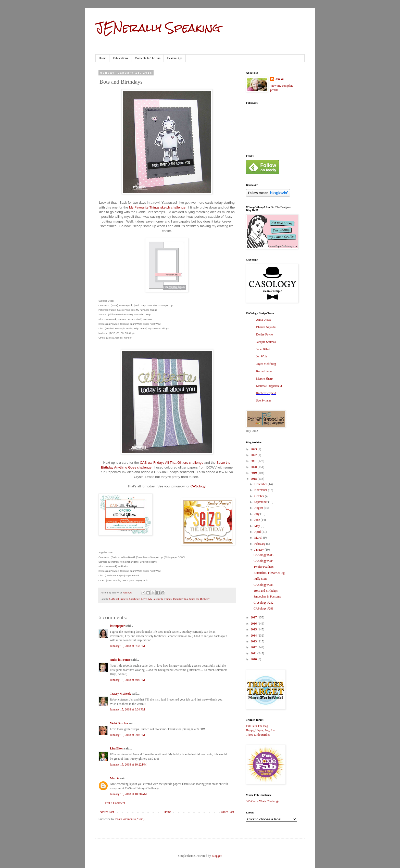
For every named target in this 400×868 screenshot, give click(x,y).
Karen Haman (265, 371)
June (258, 520)
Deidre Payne (264, 334)
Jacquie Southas (266, 342)
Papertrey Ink (180, 599)
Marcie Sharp (264, 379)
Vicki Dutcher (119, 723)
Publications (120, 58)
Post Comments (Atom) (130, 819)
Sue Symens (264, 400)
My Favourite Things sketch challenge (157, 207)
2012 (254, 647)
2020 (254, 467)
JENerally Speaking (158, 28)
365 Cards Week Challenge (262, 801)
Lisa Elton (117, 748)
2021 (254, 461)
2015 (254, 629)
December (261, 484)
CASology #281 (264, 608)
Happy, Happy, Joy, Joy (260, 730)
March (259, 538)
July (257, 514)
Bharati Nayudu (266, 327)
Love (144, 599)
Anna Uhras (264, 320)
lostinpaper (117, 626)
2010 (254, 659)
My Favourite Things (160, 599)
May (258, 526)
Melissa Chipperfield (269, 386)
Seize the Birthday (199, 599)
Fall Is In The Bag (257, 726)
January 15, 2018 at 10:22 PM (128, 765)
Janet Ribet (263, 349)
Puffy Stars (260, 579)
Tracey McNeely (121, 694)
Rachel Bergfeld (266, 393)
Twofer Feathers (264, 567)
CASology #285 (264, 555)
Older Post (227, 812)
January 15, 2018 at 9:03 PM (127, 735)
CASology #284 (264, 561)
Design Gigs (175, 58)
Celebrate (135, 599)
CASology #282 (264, 603)
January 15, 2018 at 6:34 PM (127, 709)
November (261, 490)
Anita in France (120, 660)
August (259, 508)
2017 (254, 617)
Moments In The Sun (148, 58)
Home (102, 58)
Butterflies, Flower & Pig (269, 573)
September (261, 502)
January (259, 550)
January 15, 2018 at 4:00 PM (127, 680)
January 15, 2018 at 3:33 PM (127, 646)
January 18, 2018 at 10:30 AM (128, 794)
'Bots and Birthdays (266, 591)
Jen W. (280, 79)
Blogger (217, 856)
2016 (254, 624)
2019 (254, 473)
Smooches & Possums (267, 597)
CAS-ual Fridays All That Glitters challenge (172, 463)
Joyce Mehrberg (266, 364)
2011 (254, 653)
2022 (254, 455)
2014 (254, 636)
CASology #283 (264, 585)
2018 (254, 479)
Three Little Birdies (258, 735)
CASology (198, 486)
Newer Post (107, 812)
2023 (254, 449)
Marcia (115, 778)
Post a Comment (115, 803)
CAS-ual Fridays (118, 599)
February (260, 544)
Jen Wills (262, 356)
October (260, 496)
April (258, 532)
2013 (254, 641)
